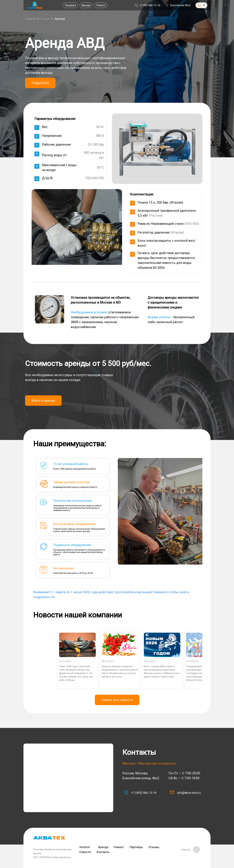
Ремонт (101, 5)
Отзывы (154, 847)
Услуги (45, 19)
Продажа (70, 5)
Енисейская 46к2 (180, 5)
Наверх (189, 850)
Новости (85, 852)
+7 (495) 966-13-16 (142, 793)
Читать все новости (117, 700)
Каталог (86, 847)
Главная (30, 19)
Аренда (86, 5)
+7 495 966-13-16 (150, 5)
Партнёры (136, 847)
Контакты (103, 852)
